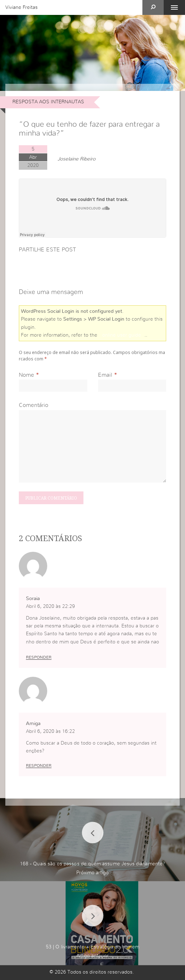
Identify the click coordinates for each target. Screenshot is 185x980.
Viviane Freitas (21, 7)
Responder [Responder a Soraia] (39, 657)
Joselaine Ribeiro (77, 159)
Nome (26, 375)
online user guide (122, 335)
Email (105, 375)
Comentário (34, 405)
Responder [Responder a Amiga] (39, 766)
